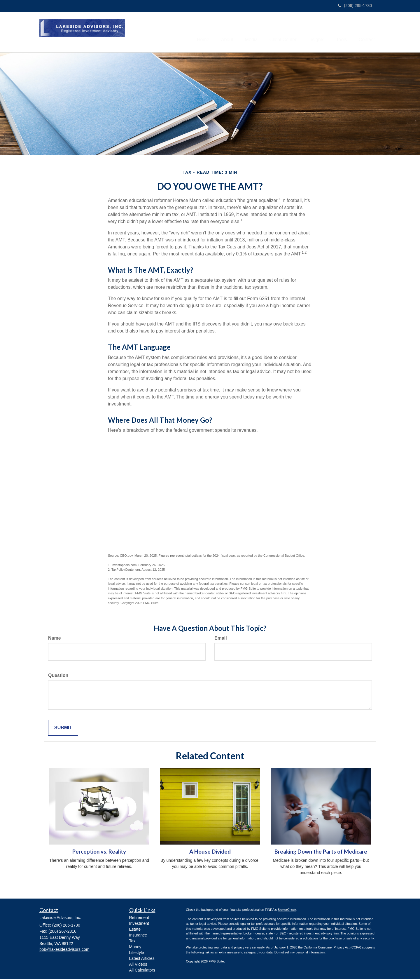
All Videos (138, 965)
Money (135, 948)
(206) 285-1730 (355, 6)
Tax (132, 942)
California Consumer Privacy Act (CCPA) (332, 948)
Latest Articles (142, 960)
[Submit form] (63, 729)
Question (58, 677)
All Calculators (142, 971)
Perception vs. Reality (99, 853)
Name (55, 639)
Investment (139, 925)
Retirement (139, 919)
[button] (211, 32)
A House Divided (210, 853)
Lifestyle (137, 954)
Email (221, 639)
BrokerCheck (287, 911)
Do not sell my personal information (300, 953)
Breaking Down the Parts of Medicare (321, 853)
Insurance (138, 936)
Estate (135, 930)
